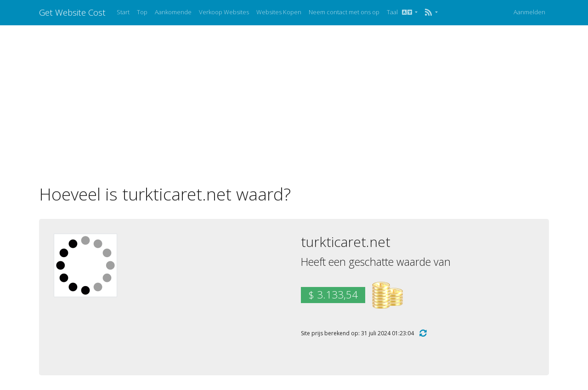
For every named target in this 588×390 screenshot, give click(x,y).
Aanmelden (529, 12)
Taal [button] (400, 12)
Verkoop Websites (224, 12)
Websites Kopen (279, 12)
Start (123, 12)
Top (142, 12)
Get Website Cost (72, 12)
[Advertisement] (294, 104)
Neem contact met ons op (344, 12)
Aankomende (173, 12)
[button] (431, 12)
